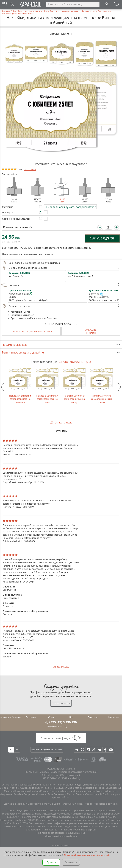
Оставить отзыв (63, 423)
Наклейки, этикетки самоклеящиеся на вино (47, 385)
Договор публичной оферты (61, 836)
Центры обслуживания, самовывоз (61, 268)
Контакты (113, 717)
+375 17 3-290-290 (51, 778)
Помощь (93, 717)
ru (11, 750)
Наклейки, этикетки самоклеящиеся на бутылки (20, 385)
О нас (51, 717)
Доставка (61, 285)
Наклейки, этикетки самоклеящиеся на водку (74, 385)
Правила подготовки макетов (47, 750)
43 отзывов (30, 169)
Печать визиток (61, 846)
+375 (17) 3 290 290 (63, 722)
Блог (72, 717)
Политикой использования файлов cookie (87, 855)
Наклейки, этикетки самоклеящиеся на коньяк (102, 385)
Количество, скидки (15, 227)
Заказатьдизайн (91, 331)
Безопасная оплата (61, 306)
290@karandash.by (57, 726)
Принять (51, 862)
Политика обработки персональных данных (61, 833)
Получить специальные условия (31, 331)
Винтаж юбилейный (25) (74, 362)
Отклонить (71, 862)
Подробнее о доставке (105, 804)
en (17, 750)
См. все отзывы (61, 667)
